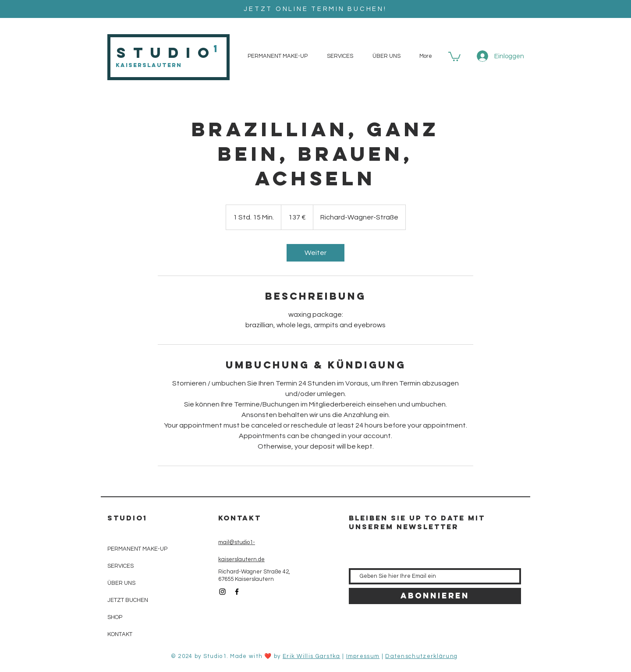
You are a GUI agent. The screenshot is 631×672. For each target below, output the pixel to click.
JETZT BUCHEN (128, 600)
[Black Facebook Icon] (237, 592)
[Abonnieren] (435, 596)
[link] (315, 253)
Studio (166, 53)
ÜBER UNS (121, 583)
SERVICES (121, 566)
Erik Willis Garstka (312, 656)
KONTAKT (120, 634)
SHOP (115, 617)
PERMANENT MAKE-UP (137, 549)
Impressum (363, 656)
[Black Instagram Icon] (222, 592)
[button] (454, 56)
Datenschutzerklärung (421, 656)
